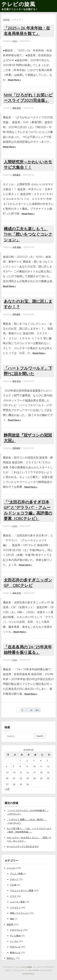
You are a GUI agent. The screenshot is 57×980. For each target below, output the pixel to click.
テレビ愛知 (15, 936)
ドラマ (13, 896)
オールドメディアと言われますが (23, 846)
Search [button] (40, 736)
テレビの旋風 (18, 4)
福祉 (12, 919)
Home (6, 20)
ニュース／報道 (17, 902)
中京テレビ (15, 947)
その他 (13, 885)
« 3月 (7, 789)
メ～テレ (14, 941)
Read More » (14, 80)
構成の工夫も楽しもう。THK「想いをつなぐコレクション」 (28, 234)
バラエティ (15, 908)
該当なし (11, 958)
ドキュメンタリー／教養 (22, 890)
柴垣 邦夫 (17, 108)
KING (15, 41)
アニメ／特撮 (16, 874)
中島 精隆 (17, 247)
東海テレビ (15, 953)
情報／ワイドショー (19, 913)
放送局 (10, 924)
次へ (37, 710)
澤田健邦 (16, 175)
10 (31, 710)
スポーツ (14, 879)
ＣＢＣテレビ (16, 930)
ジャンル (11, 868)
